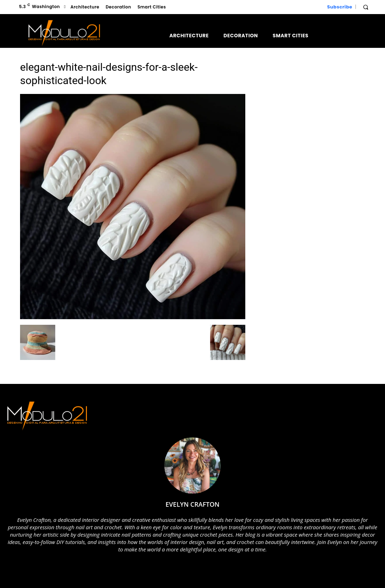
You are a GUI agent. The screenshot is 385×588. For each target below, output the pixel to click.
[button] (366, 7)
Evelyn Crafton (192, 504)
